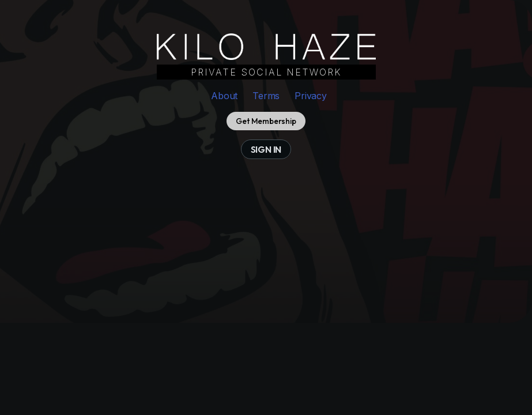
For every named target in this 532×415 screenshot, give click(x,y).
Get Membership (266, 121)
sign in (266, 149)
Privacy (311, 96)
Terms (266, 96)
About (224, 96)
